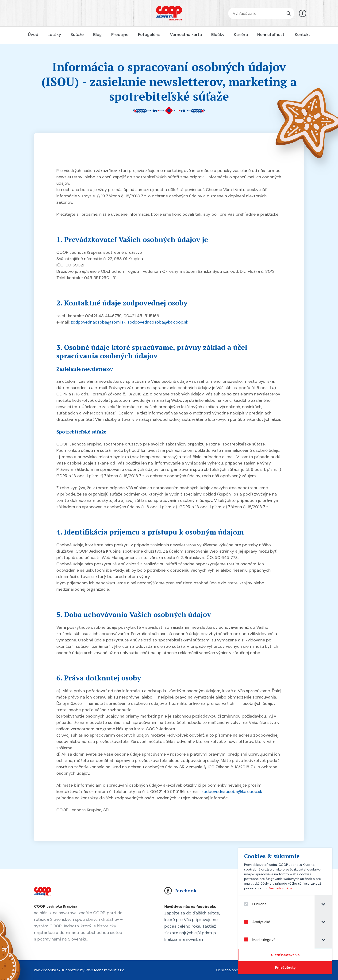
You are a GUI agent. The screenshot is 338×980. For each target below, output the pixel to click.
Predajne (120, 35)
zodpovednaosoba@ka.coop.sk (158, 322)
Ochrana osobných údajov (239, 970)
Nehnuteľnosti (271, 35)
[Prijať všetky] (287, 968)
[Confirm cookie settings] (287, 955)
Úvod (33, 35)
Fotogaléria (149, 35)
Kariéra (241, 35)
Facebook (180, 891)
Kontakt (303, 35)
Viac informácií (282, 888)
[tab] (325, 904)
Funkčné (257, 904)
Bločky (218, 35)
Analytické (259, 922)
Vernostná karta (186, 35)
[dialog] (287, 911)
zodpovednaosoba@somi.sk (98, 322)
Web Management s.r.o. (105, 970)
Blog (98, 35)
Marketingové (262, 940)
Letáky (54, 35)
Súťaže (77, 35)
